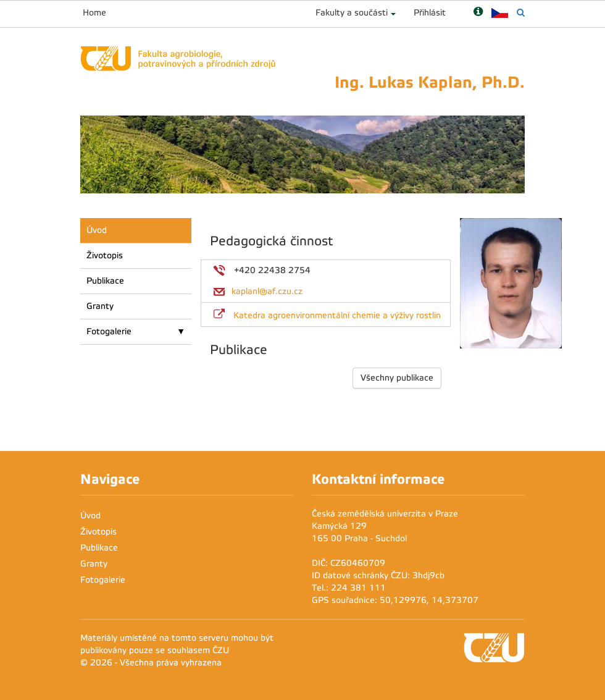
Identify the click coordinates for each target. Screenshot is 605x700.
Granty (100, 306)
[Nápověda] (478, 13)
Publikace (105, 281)
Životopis (105, 255)
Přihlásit (430, 13)
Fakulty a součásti (352, 13)
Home (94, 13)
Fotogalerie (109, 331)
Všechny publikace (397, 378)
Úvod (97, 230)
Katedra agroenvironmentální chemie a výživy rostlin (337, 315)
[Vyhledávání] (521, 13)
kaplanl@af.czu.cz (267, 291)
